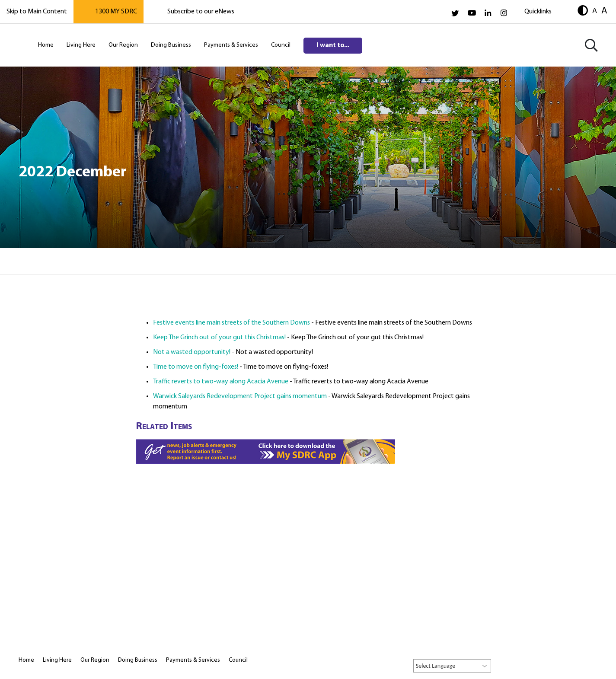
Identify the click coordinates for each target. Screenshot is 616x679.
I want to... (333, 45)
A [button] (595, 11)
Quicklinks (538, 12)
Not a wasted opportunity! (192, 352)
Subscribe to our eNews (201, 12)
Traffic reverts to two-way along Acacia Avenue (221, 382)
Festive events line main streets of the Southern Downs (231, 323)
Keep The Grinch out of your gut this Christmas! (219, 338)
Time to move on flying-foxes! (196, 367)
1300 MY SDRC (116, 12)
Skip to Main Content (37, 12)
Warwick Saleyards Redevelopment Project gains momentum (240, 396)
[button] (583, 11)
